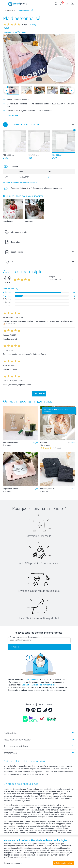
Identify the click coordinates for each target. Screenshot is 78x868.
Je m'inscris (15, 647)
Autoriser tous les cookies (63, 863)
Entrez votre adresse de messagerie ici (26, 637)
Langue (52, 277)
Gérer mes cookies (14, 863)
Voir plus (38, 394)
